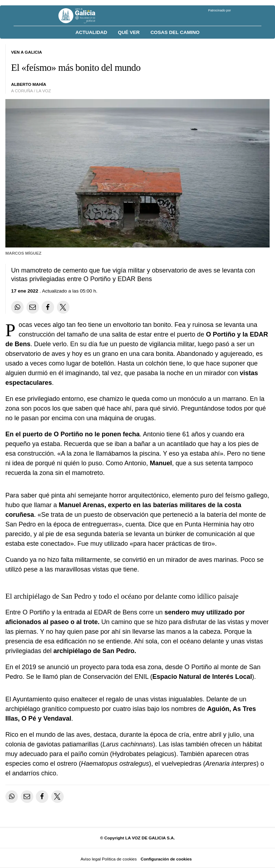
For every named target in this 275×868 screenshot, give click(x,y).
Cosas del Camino (175, 32)
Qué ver (129, 32)
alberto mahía (29, 84)
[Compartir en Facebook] (48, 307)
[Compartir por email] (33, 307)
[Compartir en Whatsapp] (17, 307)
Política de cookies (119, 859)
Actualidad (91, 32)
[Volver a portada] (82, 16)
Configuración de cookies (166, 859)
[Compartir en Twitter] (63, 307)
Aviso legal (91, 859)
